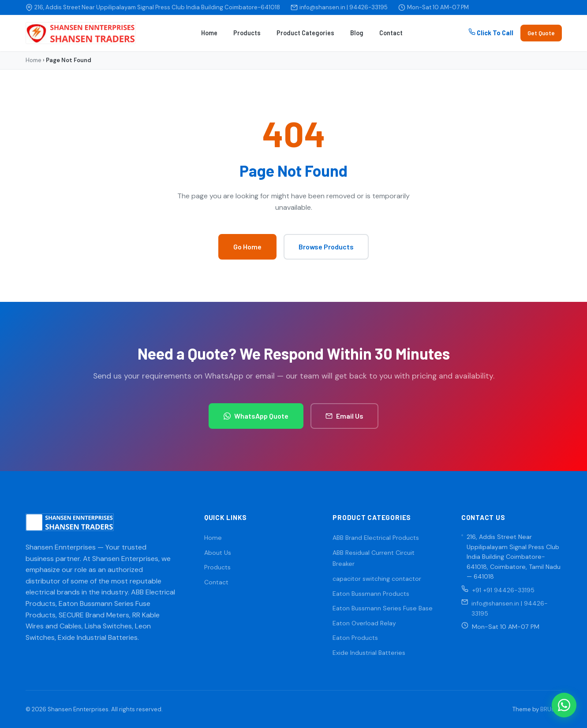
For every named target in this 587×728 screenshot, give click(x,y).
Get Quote (541, 33)
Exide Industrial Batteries (369, 653)
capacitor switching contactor (377, 579)
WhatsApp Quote (256, 416)
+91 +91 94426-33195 (503, 590)
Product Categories (305, 33)
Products (247, 33)
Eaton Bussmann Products (371, 594)
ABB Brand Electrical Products (376, 538)
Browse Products (326, 247)
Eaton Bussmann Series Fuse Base (383, 608)
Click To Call (491, 32)
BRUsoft (551, 709)
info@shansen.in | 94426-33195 (344, 7)
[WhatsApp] (564, 705)
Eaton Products (355, 638)
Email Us (344, 416)
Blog (357, 33)
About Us (218, 553)
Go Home (247, 247)
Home (209, 33)
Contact (391, 33)
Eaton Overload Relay (364, 623)
